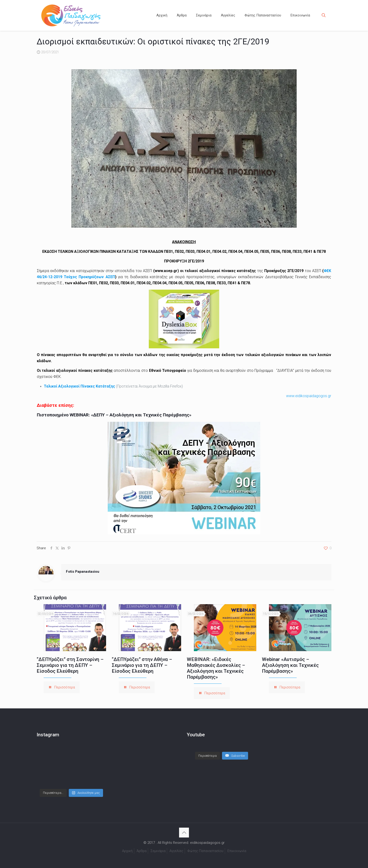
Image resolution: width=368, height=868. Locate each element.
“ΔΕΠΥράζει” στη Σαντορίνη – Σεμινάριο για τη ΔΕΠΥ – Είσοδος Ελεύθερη (70, 665)
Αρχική (127, 851)
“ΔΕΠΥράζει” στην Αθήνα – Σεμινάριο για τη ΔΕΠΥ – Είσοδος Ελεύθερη (142, 665)
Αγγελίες (176, 851)
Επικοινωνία (237, 851)
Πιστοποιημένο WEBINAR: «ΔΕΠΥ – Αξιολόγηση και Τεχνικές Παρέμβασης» (114, 415)
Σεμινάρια (158, 851)
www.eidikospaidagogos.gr (309, 396)
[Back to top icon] (184, 833)
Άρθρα (142, 851)
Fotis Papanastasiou (83, 572)
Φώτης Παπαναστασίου (205, 851)
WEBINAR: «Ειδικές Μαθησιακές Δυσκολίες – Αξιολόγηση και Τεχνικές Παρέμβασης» (216, 668)
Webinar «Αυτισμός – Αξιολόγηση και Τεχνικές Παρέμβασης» (290, 665)
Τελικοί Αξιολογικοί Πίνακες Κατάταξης (79, 386)
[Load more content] (207, 756)
